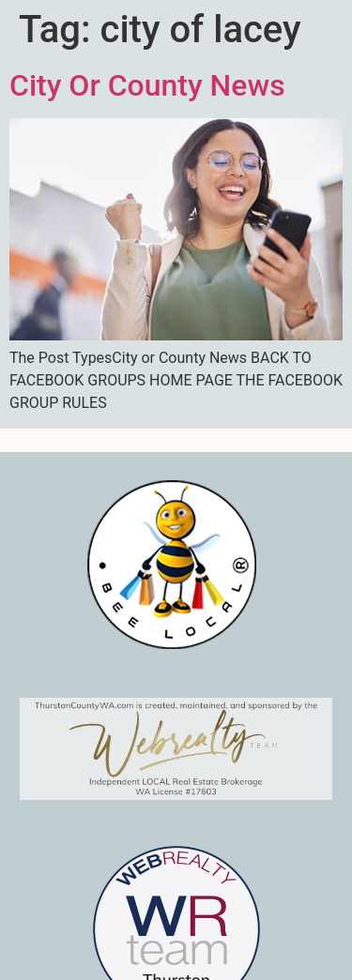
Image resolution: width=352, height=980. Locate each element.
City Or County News (147, 85)
